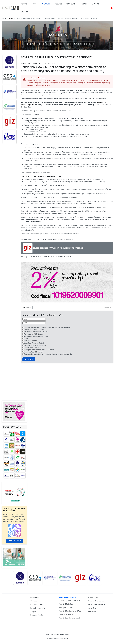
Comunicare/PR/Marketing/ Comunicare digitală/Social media (47, 327)
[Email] (34, 323)
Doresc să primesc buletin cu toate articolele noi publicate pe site (48, 354)
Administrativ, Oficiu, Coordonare (36, 336)
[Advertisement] (58, 383)
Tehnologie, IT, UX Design (33, 334)
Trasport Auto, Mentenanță (34, 352)
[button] (25, 4)
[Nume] (34, 319)
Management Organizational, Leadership (39, 350)
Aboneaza (29, 359)
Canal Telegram (14, 541)
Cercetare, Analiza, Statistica (35, 345)
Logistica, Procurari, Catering (35, 343)
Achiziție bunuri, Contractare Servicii (33, 63)
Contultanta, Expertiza (32, 347)
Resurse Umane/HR (32, 341)
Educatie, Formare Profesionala (36, 332)
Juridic (26, 339)
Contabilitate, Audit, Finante (34, 330)
